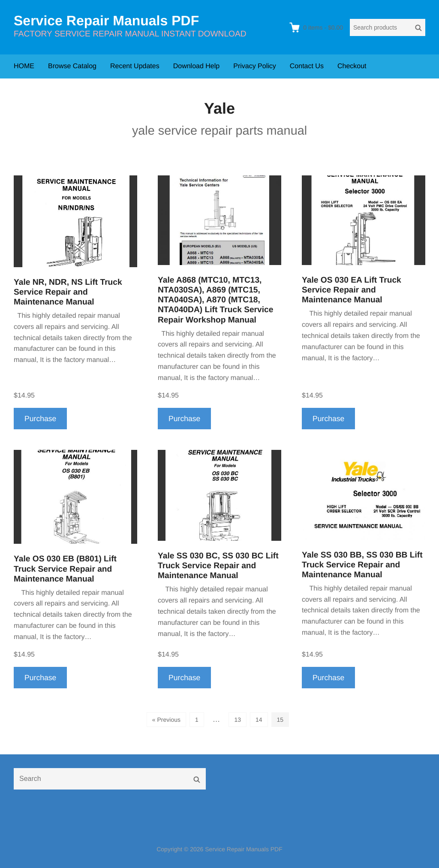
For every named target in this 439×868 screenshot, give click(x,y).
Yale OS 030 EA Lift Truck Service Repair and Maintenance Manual (352, 290)
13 (238, 720)
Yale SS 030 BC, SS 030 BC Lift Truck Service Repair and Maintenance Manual (218, 566)
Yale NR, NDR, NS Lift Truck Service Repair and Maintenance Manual (68, 292)
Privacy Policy (255, 66)
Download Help (197, 66)
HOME (24, 66)
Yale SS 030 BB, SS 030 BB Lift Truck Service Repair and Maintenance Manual (362, 565)
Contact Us (307, 66)
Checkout (352, 66)
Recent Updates (135, 66)
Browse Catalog (72, 66)
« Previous (166, 720)
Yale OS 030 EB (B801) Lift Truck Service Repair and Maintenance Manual (65, 569)
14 (259, 720)
